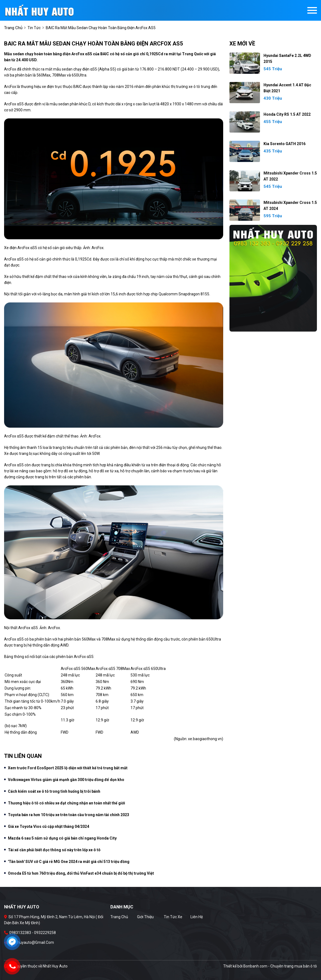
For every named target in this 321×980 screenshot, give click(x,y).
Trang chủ (119, 917)
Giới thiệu (145, 917)
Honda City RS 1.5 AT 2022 (287, 114)
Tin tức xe (173, 917)
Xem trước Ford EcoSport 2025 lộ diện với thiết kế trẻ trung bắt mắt (68, 768)
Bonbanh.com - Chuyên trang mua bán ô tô (280, 966)
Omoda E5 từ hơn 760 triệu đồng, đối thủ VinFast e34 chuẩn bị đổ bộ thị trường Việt (81, 873)
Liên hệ (197, 917)
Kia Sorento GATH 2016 (284, 144)
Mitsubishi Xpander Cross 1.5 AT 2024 (290, 206)
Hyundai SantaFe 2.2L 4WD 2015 (287, 59)
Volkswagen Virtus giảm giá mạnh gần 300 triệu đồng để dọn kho (66, 780)
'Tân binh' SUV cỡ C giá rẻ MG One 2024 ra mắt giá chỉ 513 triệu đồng (69, 862)
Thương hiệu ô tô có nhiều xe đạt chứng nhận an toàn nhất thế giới (66, 803)
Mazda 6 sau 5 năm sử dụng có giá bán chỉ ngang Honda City (62, 838)
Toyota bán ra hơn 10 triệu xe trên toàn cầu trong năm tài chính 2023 (69, 815)
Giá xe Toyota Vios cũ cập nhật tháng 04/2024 (49, 826)
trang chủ (13, 28)
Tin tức (34, 28)
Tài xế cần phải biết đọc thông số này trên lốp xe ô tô (54, 850)
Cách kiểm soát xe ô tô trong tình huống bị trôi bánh (54, 791)
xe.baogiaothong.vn (205, 739)
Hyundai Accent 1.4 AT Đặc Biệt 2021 (287, 88)
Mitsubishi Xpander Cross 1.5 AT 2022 (290, 176)
